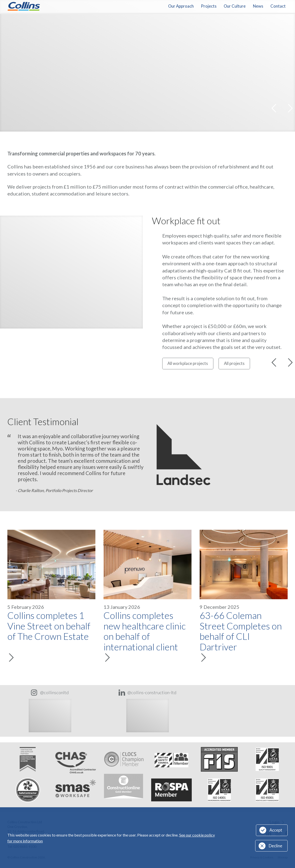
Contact (278, 6)
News (258, 6)
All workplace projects (188, 363)
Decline (275, 846)
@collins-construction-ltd (152, 692)
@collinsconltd (54, 692)
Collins (24, 6)
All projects (234, 363)
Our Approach (181, 6)
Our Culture (235, 6)
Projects (209, 6)
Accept (276, 830)
